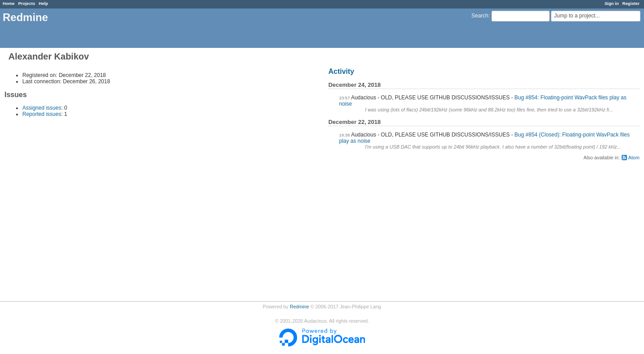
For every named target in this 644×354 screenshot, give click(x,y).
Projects (27, 3)
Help (44, 3)
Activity (341, 71)
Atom (634, 158)
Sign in (612, 3)
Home (9, 3)
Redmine (299, 307)
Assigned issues (42, 108)
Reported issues (42, 114)
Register (631, 3)
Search (480, 16)
